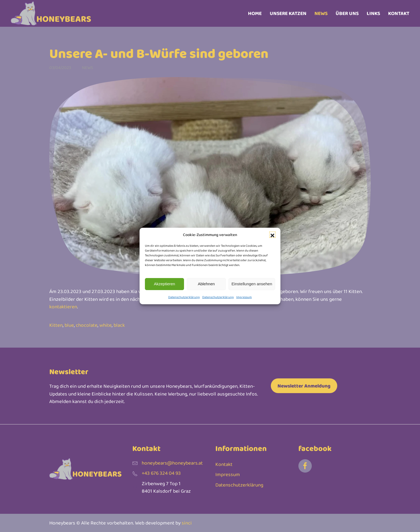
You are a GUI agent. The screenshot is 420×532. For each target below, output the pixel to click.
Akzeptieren (164, 284)
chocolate (87, 325)
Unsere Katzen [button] (288, 13)
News (321, 13)
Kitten (56, 325)
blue (69, 325)
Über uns (347, 13)
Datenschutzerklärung (184, 297)
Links (373, 13)
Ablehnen (206, 284)
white (106, 325)
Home (255, 13)
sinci (187, 523)
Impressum (244, 297)
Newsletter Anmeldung (304, 386)
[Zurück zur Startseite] (51, 13)
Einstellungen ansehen (252, 284)
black (119, 325)
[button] (272, 235)
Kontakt (399, 13)
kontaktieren (63, 307)
